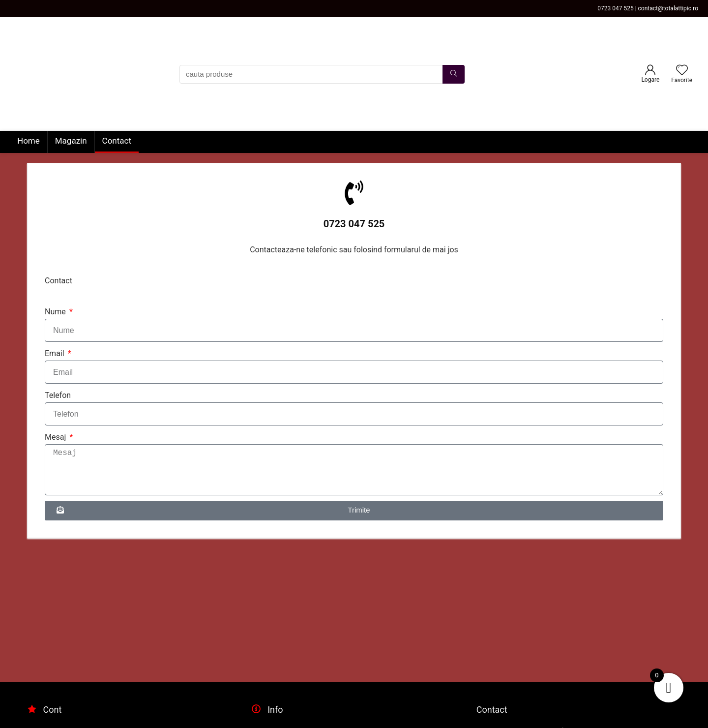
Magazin (71, 141)
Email (56, 353)
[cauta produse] (454, 74)
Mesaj (56, 437)
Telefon (58, 395)
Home (29, 141)
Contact (117, 141)
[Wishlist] (682, 71)
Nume (56, 312)
